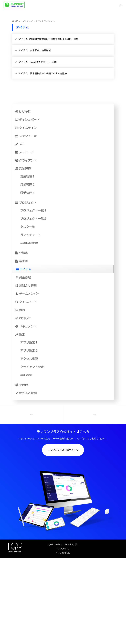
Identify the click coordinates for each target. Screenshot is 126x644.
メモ (20, 144)
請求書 (22, 261)
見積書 (22, 253)
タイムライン (26, 128)
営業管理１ (28, 176)
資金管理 (23, 277)
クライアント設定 (32, 367)
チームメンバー (27, 294)
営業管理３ (28, 193)
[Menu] (121, 5)
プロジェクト (26, 203)
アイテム (24, 269)
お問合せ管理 (26, 285)
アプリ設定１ (29, 342)
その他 (22, 385)
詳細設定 (26, 375)
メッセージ (25, 152)
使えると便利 (26, 393)
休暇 (20, 310)
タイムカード (26, 302)
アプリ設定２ (29, 351)
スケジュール (26, 136)
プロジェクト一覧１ (33, 210)
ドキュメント (26, 326)
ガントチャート (31, 235)
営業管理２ (28, 185)
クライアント (26, 160)
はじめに (23, 111)
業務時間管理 (29, 243)
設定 (20, 334)
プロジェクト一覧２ (33, 219)
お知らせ (23, 318)
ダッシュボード (27, 120)
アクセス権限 (29, 359)
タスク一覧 (28, 227)
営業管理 (23, 169)
